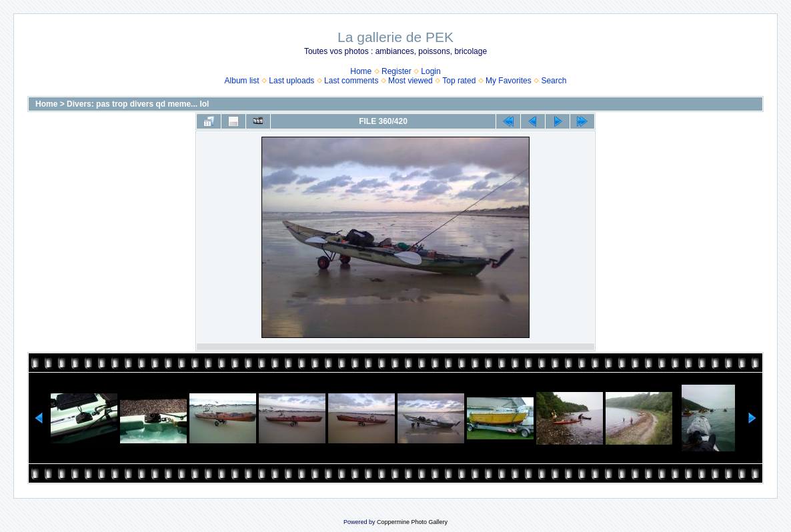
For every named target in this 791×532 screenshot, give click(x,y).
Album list (242, 81)
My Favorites (509, 81)
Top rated (459, 81)
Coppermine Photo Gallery (412, 522)
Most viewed (411, 81)
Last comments (351, 81)
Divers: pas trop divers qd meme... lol (138, 104)
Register (397, 71)
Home (361, 71)
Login (431, 71)
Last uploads (291, 81)
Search (554, 81)
